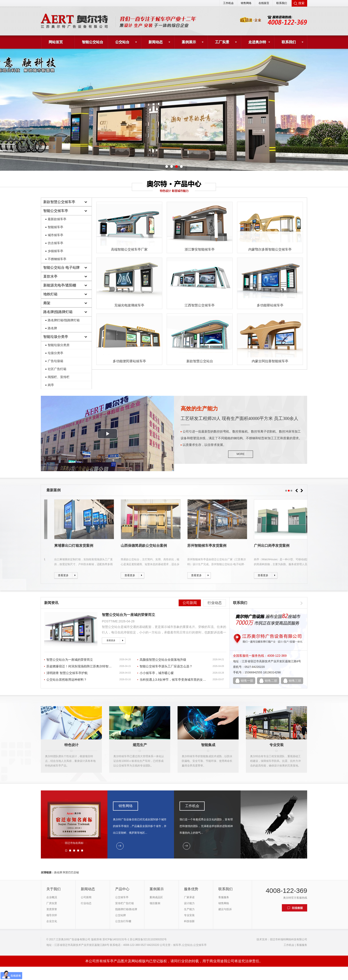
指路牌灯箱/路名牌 (126, 909)
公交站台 (122, 42)
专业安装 (189, 915)
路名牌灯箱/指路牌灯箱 (64, 320)
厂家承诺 (189, 897)
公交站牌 (121, 915)
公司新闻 (190, 603)
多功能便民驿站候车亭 (129, 361)
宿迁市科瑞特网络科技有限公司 (289, 939)
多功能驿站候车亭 (270, 305)
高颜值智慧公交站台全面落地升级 (163, 660)
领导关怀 (52, 915)
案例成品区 (156, 897)
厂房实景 (52, 903)
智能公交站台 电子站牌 (61, 268)
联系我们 (282, 3)
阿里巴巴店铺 (71, 872)
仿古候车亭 (55, 243)
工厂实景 (222, 42)
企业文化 (52, 921)
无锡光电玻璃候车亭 (129, 305)
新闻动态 (156, 42)
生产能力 (189, 909)
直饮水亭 (50, 276)
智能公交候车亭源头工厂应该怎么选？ (166, 666)
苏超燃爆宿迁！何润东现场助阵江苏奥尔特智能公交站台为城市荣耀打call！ (98, 666)
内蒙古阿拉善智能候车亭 (270, 361)
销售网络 (246, 3)
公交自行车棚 (123, 921)
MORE (241, 454)
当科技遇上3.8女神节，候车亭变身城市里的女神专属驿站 (179, 680)
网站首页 (56, 42)
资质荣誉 (52, 909)
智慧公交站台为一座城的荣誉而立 (129, 615)
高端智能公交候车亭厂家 (129, 249)
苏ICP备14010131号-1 (116, 939)
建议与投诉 (225, 909)
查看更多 (111, 640)
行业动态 (215, 603)
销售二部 (271, 681)
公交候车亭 (122, 897)
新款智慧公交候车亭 (59, 202)
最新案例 (53, 490)
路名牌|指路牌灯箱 (58, 312)
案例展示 (189, 42)
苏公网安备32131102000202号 (148, 939)
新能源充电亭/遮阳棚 (60, 285)
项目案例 (155, 903)
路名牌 (52, 328)
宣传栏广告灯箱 (125, 903)
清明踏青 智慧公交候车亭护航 (67, 673)
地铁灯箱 (50, 294)
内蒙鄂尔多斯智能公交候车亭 (270, 249)
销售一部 (247, 681)
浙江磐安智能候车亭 (200, 249)
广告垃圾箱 (55, 361)
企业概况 (52, 897)
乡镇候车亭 (55, 251)
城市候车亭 (55, 235)
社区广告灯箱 (57, 369)
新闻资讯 (51, 603)
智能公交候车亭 (56, 211)
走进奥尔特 (257, 42)
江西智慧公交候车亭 (200, 305)
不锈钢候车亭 (57, 259)
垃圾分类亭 (55, 353)
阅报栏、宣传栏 (59, 377)
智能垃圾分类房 (59, 345)
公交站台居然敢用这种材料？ (67, 680)
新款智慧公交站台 (200, 361)
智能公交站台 (93, 42)
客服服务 (224, 897)
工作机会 (228, 3)
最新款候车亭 (57, 219)
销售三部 (295, 681)
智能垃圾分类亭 (56, 337)
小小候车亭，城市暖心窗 (157, 673)
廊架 (47, 303)
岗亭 (51, 385)
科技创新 (189, 921)
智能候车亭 (55, 227)
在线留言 (264, 3)
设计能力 (189, 903)
